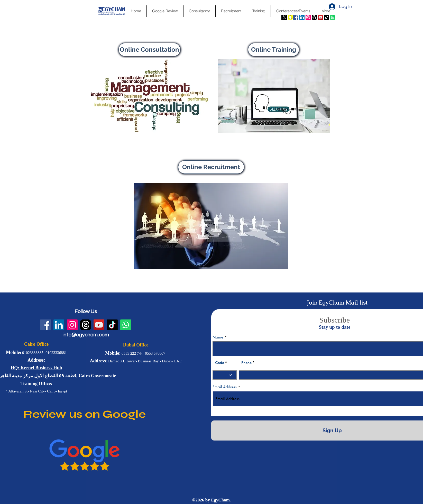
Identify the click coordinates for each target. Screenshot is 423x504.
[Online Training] (274, 50)
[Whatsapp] (333, 17)
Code (220, 363)
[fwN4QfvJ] (314, 17)
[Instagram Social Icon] (308, 17)
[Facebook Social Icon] (296, 17)
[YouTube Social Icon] (320, 17)
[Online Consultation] (149, 50)
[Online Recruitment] (211, 167)
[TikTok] (327, 17)
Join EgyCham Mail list (337, 303)
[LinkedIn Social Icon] (302, 17)
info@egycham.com (86, 335)
